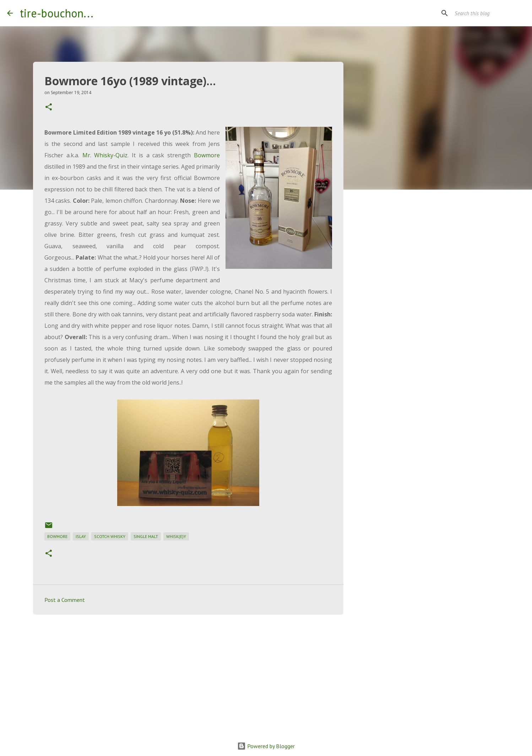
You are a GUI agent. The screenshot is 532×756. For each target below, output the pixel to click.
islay (81, 536)
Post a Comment (65, 600)
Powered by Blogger (266, 746)
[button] (49, 107)
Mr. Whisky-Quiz (105, 155)
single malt (146, 536)
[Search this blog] (489, 13)
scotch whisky (110, 536)
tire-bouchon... (57, 13)
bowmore (57, 536)
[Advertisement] (188, 675)
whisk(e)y (176, 536)
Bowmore (207, 155)
